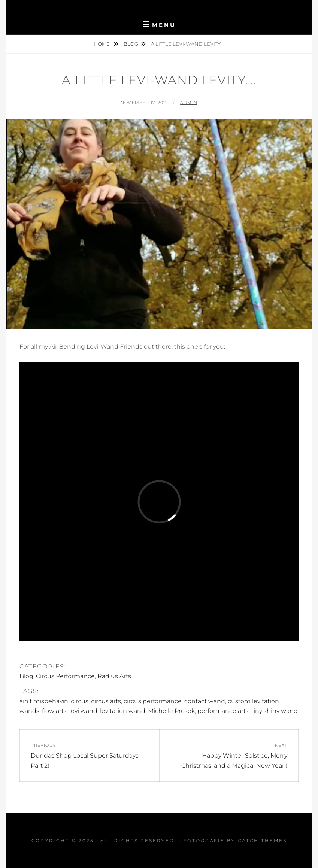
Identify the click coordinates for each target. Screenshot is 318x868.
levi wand (83, 711)
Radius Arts (114, 676)
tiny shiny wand (275, 711)
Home (102, 44)
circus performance (153, 701)
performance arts (223, 711)
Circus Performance (65, 676)
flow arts (54, 711)
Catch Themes (262, 840)
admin (189, 103)
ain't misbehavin (44, 701)
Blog (131, 44)
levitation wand (123, 711)
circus (80, 701)
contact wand (205, 701)
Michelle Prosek (171, 711)
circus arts (106, 701)
